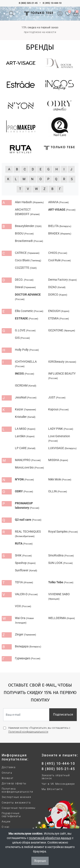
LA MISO (25, 429)
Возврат (8, 778)
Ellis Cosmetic (29, 311)
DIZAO (57, 287)
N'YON (24, 479)
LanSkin (25, 436)
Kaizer (25, 409)
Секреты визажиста (16, 803)
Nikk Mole (60, 479)
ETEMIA (59, 318)
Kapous (58, 409)
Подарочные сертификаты (11, 815)
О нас (6, 827)
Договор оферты (14, 783)
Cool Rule (60, 260)
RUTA (24, 543)
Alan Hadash (29, 202)
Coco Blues (28, 260)
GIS (22, 338)
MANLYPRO (28, 460)
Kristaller (25, 417)
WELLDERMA (62, 618)
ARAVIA (58, 202)
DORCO (58, 295)
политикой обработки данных (50, 838)
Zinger (25, 634)
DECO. (24, 280)
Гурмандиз (28, 658)
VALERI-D (26, 594)
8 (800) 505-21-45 (28, 3)
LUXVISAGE (62, 448)
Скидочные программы (19, 808)
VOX (23, 606)
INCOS (25, 374)
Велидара (28, 646)
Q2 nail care (28, 520)
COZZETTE (26, 268)
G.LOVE (25, 330)
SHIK (23, 555)
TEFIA (24, 582)
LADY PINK (61, 429)
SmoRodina (61, 555)
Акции (6, 822)
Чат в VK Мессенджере (58, 784)
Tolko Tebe (61, 582)
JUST (57, 397)
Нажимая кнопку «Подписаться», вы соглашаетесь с (39, 730)
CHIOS (58, 253)
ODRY (24, 491)
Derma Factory (63, 280)
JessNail (26, 397)
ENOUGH (59, 311)
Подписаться (63, 714)
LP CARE (25, 448)
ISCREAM (26, 385)
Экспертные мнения (16, 797)
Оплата (7, 773)
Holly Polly (27, 350)
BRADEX (60, 233)
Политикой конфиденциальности (28, 732)
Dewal (25, 287)
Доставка (9, 767)
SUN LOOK (60, 563)
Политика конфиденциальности (17, 790)
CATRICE (27, 253)
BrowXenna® (29, 241)
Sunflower (26, 570)
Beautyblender (28, 226)
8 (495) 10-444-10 (52, 3)
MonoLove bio (29, 467)
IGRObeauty (62, 362)
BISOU (24, 233)
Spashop (25, 563)
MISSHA (58, 460)
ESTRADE (27, 318)
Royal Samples (63, 532)
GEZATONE (62, 330)
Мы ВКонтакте (52, 789)
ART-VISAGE (62, 210)
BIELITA (60, 226)
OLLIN (58, 491)
